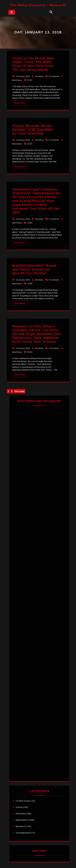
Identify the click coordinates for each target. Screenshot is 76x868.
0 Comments (54, 76)
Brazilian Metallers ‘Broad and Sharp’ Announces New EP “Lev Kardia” (34, 269)
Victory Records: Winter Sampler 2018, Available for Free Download (33, 129)
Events (19, 807)
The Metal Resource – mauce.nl (38, 5)
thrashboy (39, 76)
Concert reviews (23, 801)
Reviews (20, 826)
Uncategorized (23, 833)
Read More (20, 103)
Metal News (17, 80)
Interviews (21, 814)
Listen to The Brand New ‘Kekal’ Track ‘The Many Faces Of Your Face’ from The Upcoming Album (33, 64)
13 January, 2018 (23, 76)
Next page (19, 391)
